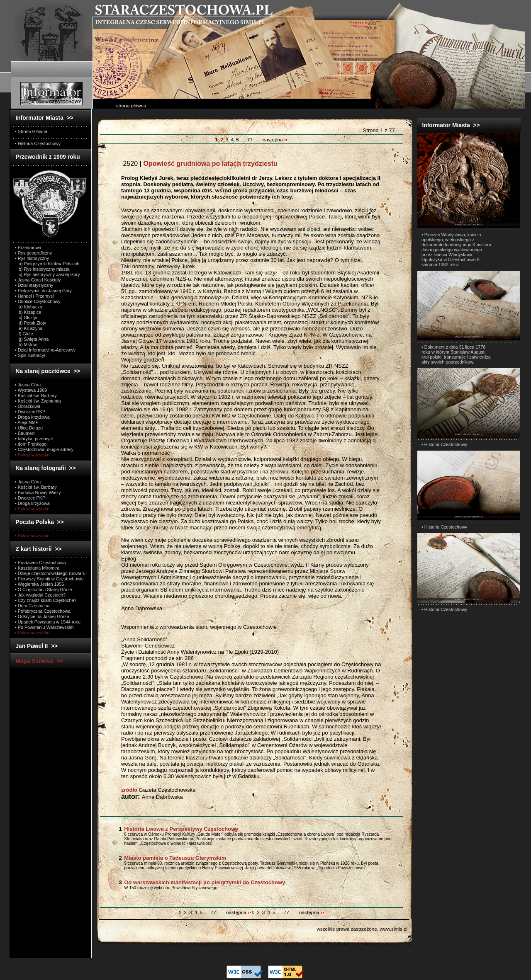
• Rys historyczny (32, 258)
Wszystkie (122, 821)
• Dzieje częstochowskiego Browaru (50, 573)
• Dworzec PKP (30, 412)
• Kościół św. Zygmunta (38, 401)
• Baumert (25, 433)
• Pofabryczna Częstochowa (43, 611)
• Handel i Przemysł (34, 296)
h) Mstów (26, 344)
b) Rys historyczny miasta (42, 269)
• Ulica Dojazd (29, 428)
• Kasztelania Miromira (37, 568)
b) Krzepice (28, 312)
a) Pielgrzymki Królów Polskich (47, 264)
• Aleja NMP (27, 422)
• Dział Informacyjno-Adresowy (45, 350)
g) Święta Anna (32, 339)
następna (275, 140)
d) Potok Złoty (30, 323)
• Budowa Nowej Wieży (38, 492)
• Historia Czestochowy (444, 444)
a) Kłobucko (29, 307)
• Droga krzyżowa (32, 417)
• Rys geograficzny (33, 253)
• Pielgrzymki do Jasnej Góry (43, 291)
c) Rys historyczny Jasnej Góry (47, 274)
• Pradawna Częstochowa (40, 563)
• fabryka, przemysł (34, 439)
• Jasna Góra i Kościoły (38, 280)
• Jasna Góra (28, 385)
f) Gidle (24, 334)
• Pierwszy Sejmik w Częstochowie (49, 579)
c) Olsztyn (27, 318)
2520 (199, 164)
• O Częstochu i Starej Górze (44, 589)
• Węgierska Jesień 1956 (40, 584)
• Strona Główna (31, 131)
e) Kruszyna (29, 328)
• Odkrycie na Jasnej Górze (42, 616)
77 (250, 140)
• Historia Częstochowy (38, 143)
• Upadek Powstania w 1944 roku (48, 622)
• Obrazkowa (28, 406)
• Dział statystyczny (34, 285)
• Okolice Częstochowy (38, 301)
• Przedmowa (28, 247)
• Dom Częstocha (32, 606)
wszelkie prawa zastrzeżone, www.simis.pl (362, 929)
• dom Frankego (31, 444)
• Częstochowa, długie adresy (44, 449)
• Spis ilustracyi (30, 355)
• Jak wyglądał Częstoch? (40, 595)
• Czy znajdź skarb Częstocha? (46, 600)
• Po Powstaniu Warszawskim (44, 627)
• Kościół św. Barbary (36, 395)
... (243, 140)
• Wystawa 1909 (31, 390)
